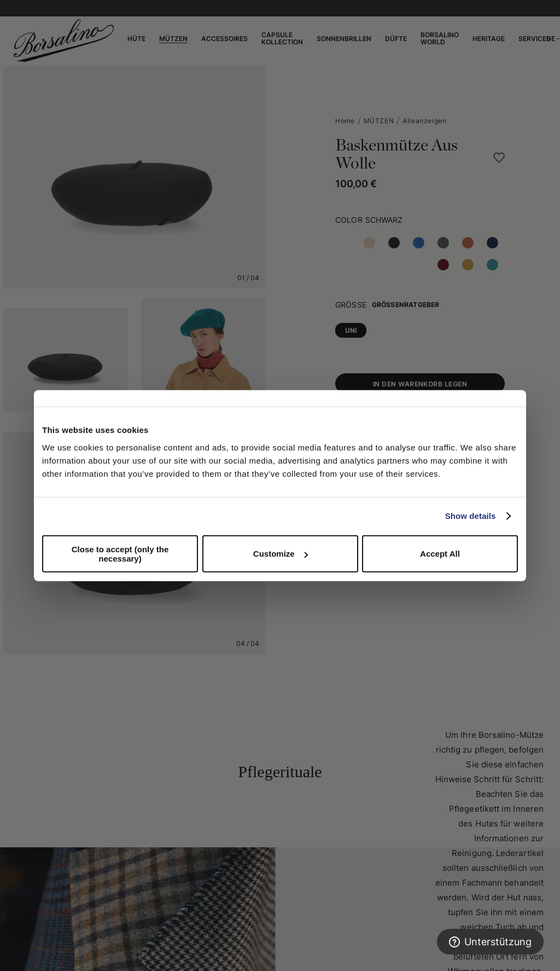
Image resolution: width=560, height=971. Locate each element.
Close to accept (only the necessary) (120, 553)
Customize (281, 554)
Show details (471, 516)
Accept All (440, 554)
